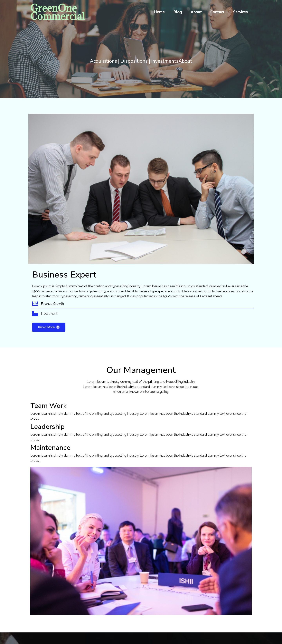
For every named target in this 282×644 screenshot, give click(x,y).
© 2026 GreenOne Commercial (141, 628)
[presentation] (32, 528)
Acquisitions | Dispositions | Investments (134, 62)
